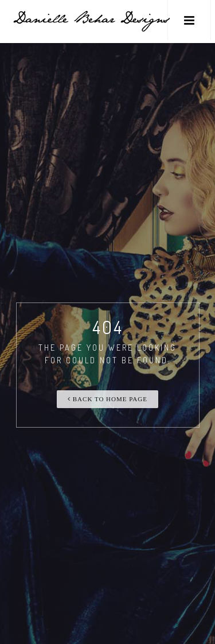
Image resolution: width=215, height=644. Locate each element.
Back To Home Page (107, 399)
